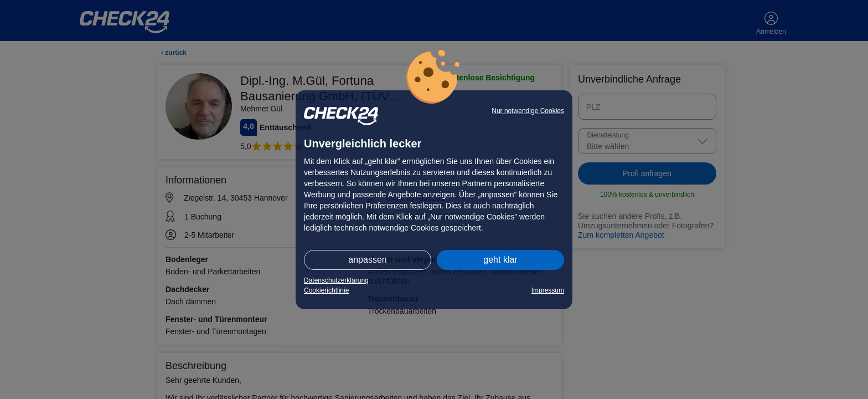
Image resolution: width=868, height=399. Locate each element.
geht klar (500, 260)
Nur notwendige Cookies (528, 111)
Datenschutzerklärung (336, 280)
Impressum (548, 290)
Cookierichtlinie (326, 290)
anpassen (367, 260)
